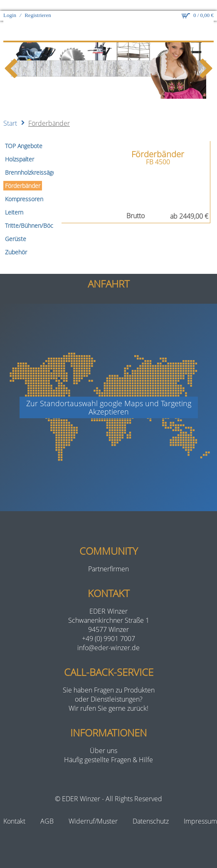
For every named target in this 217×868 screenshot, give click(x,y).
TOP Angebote (24, 135)
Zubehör (16, 241)
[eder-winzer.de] (108, 20)
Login (10, 4)
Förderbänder (49, 112)
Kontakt (14, 810)
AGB (47, 810)
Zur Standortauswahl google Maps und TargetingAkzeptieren (109, 397)
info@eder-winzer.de (108, 637)
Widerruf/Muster (93, 810)
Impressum (200, 810)
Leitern (14, 201)
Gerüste (16, 228)
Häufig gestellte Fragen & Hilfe (108, 749)
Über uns (104, 740)
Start (10, 112)
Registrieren (38, 4)
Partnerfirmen (108, 558)
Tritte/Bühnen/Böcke (32, 215)
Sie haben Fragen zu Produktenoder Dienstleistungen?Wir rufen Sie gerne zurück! (109, 688)
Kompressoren (24, 188)
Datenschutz (151, 810)
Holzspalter (20, 148)
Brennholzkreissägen (32, 162)
